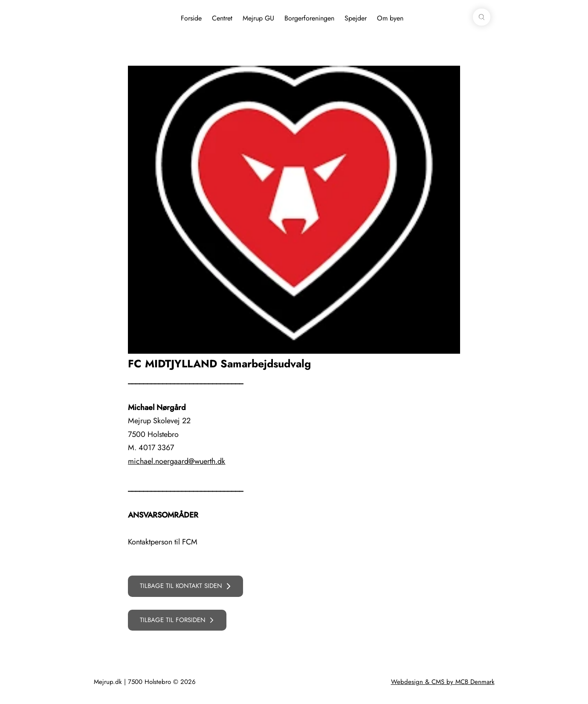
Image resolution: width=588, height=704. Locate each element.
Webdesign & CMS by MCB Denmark (443, 682)
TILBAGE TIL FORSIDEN (173, 620)
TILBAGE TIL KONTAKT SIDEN (181, 586)
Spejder (356, 18)
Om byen (390, 18)
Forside (191, 18)
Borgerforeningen (309, 18)
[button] (481, 17)
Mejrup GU (258, 18)
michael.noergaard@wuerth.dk (177, 461)
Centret (222, 18)
